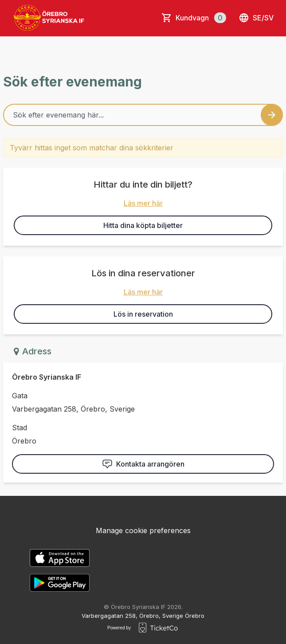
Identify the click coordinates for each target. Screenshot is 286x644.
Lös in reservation (143, 314)
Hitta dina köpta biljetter (143, 225)
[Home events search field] (143, 115)
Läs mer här (143, 203)
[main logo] (49, 18)
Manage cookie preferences (143, 530)
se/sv (256, 18)
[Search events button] (272, 115)
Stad (20, 428)
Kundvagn (201, 18)
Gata (20, 396)
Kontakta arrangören (143, 464)
